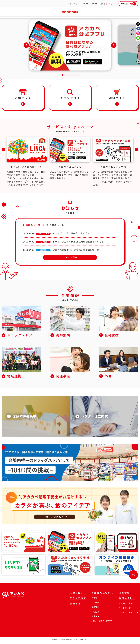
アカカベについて (102, 595)
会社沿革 (95, 614)
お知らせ (49, 15)
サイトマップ (125, 610)
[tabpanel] (70, 247)
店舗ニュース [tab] (33, 227)
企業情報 (91, 15)
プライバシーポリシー (129, 615)
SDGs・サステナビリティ (103, 623)
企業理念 (95, 610)
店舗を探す (10, 15)
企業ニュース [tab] (57, 227)
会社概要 (95, 605)
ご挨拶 (94, 600)
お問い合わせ (130, 15)
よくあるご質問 (126, 606)
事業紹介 (95, 619)
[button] (114, 48)
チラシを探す (29, 15)
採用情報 (111, 15)
